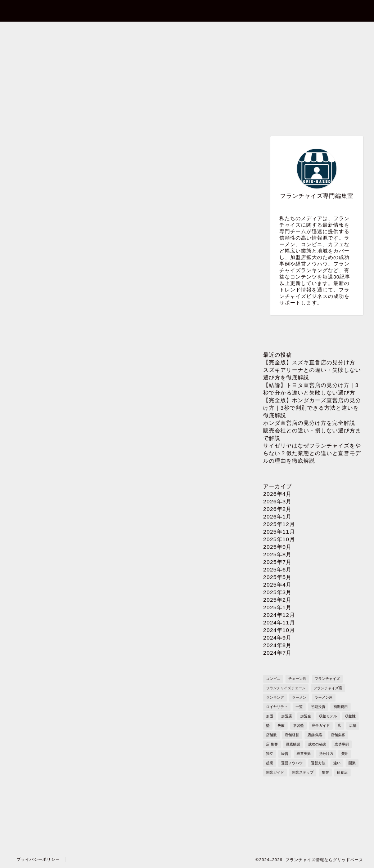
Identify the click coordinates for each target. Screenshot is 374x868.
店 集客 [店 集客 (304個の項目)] (272, 744)
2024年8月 (277, 645)
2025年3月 (277, 592)
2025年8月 (277, 554)
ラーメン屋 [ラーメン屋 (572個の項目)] (324, 697)
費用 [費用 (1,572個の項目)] (345, 754)
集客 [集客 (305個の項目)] (325, 772)
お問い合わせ (114, 31)
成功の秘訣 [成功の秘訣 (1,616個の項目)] (317, 744)
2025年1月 (277, 607)
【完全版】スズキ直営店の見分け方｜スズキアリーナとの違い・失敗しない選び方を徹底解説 (312, 370)
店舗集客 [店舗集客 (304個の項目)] (338, 735)
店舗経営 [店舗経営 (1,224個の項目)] (292, 735)
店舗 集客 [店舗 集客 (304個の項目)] (315, 735)
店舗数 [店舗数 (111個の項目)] (271, 735)
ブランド (157, 143)
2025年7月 (277, 562)
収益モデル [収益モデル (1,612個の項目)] (328, 716)
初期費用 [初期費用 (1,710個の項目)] (341, 707)
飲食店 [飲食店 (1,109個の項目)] (342, 772)
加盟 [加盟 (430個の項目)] (270, 716)
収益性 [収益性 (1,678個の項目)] (350, 716)
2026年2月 (277, 509)
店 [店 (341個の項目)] (339, 725)
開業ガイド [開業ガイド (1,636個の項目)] (275, 772)
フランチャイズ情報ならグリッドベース (187, 10)
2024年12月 (279, 615)
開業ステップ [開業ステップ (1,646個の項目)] (303, 772)
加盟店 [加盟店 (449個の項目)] (287, 716)
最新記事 (40, 143)
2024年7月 (277, 653)
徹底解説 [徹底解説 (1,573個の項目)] (293, 744)
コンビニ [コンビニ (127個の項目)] (273, 679)
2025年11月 (279, 532)
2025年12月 (279, 524)
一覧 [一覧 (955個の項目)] (299, 707)
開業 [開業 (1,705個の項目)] (352, 763)
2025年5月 (277, 577)
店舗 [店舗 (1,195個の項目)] (353, 725)
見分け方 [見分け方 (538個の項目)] (326, 754)
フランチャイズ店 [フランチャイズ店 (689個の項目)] (328, 688)
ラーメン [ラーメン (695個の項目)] (299, 697)
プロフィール (185, 31)
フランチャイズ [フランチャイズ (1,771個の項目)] (327, 679)
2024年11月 (279, 622)
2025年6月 (277, 569)
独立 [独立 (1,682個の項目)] (270, 754)
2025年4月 (277, 585)
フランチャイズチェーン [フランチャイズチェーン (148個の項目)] (286, 688)
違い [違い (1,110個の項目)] (337, 763)
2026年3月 (277, 501)
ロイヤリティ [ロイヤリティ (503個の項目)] (277, 707)
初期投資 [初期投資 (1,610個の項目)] (318, 707)
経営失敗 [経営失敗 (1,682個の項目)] (304, 754)
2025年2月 (277, 600)
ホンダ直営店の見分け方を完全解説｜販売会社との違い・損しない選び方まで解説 (312, 430)
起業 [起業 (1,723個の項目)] (270, 763)
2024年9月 (277, 638)
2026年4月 (277, 494)
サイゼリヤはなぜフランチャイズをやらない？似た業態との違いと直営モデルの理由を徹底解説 (312, 453)
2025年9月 (277, 547)
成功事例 (99, 143)
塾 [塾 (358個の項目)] (268, 725)
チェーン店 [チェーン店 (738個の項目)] (297, 679)
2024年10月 (279, 630)
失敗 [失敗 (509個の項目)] (281, 725)
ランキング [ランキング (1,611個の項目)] (275, 697)
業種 (216, 143)
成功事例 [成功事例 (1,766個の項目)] (342, 744)
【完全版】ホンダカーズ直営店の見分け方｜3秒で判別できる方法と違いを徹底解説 (312, 408)
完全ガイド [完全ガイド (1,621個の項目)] (321, 725)
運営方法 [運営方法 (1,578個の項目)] (318, 763)
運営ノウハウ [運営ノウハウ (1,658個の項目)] (292, 763)
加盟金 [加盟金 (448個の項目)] (306, 716)
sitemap (329, 31)
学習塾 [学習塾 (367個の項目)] (298, 725)
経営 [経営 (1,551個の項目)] (285, 754)
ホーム (43, 31)
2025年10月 (279, 539)
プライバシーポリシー (257, 31)
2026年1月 (277, 517)
